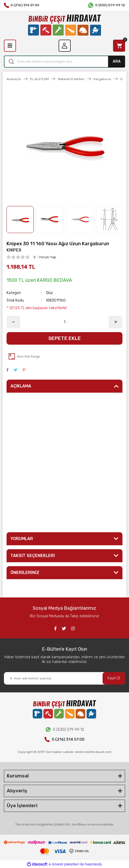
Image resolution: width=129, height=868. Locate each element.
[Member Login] (65, 46)
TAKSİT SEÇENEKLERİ (33, 556)
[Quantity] (64, 322)
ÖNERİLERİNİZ (25, 573)
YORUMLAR (22, 539)
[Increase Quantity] (116, 322)
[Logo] (64, 25)
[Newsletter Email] (64, 678)
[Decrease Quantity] (13, 322)
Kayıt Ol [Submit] (114, 678)
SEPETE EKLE (65, 338)
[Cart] (119, 46)
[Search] (64, 62)
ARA (117, 61)
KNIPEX (14, 250)
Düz (50, 293)
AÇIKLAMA (21, 386)
